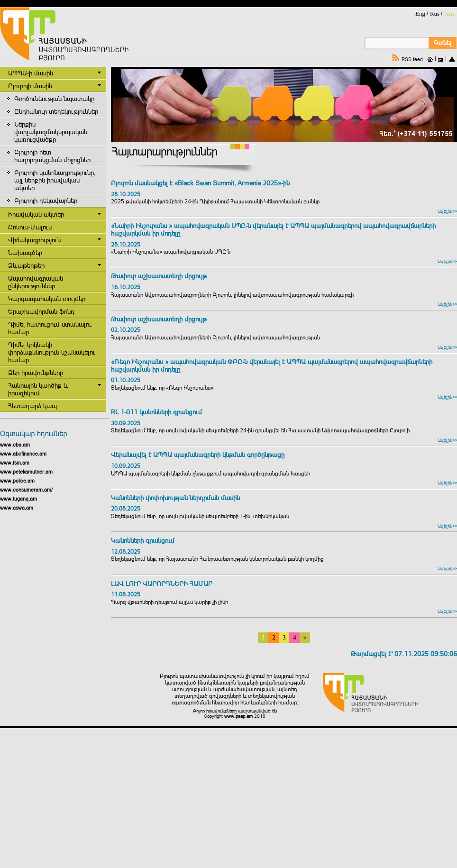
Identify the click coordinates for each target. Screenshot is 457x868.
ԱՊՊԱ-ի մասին (31, 73)
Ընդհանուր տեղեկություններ (56, 111)
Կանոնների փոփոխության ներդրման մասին (175, 498)
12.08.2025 (126, 552)
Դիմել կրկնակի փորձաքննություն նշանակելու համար (52, 352)
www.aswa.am (17, 508)
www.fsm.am (15, 463)
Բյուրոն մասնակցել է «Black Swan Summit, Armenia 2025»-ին (200, 183)
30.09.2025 (126, 423)
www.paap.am (238, 716)
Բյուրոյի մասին (30, 86)
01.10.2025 (126, 380)
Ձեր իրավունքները (36, 373)
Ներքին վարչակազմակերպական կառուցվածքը (51, 132)
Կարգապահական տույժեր (47, 299)
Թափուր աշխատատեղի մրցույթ (159, 276)
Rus (435, 14)
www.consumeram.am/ (26, 490)
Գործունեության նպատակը (54, 99)
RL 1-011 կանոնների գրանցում (156, 412)
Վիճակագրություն (34, 240)
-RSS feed (411, 59)
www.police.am (17, 481)
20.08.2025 (126, 509)
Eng (420, 14)
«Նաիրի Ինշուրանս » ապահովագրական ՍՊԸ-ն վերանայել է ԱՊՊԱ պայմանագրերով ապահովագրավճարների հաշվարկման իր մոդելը (273, 230)
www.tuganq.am (18, 499)
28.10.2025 (126, 194)
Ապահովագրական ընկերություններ (36, 282)
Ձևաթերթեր (26, 265)
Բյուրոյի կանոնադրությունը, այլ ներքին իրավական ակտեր (55, 180)
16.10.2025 (126, 287)
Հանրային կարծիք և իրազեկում (38, 389)
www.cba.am (15, 445)
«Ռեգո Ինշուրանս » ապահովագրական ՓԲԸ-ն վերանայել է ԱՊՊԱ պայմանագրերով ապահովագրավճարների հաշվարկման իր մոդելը (272, 366)
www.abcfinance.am (23, 454)
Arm (450, 14)
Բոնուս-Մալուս (30, 227)
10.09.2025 (126, 466)
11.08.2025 (126, 594)
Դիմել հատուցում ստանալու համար (50, 328)
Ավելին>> (447, 211)
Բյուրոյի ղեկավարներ (46, 201)
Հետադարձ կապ (32, 406)
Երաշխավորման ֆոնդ (41, 311)
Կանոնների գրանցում (143, 541)
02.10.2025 (126, 330)
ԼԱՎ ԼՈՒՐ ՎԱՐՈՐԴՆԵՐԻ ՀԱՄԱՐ (163, 584)
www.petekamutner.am (26, 472)
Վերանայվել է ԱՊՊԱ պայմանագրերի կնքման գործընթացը (198, 455)
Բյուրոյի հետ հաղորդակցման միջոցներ (52, 156)
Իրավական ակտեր (36, 214)
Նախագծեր (25, 253)
